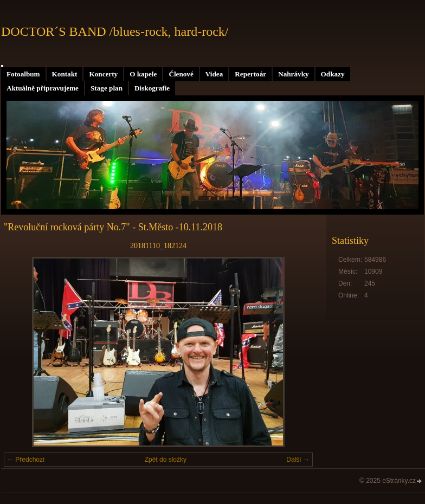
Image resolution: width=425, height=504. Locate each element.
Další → (298, 460)
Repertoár (250, 74)
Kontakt (65, 74)
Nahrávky (293, 74)
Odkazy (333, 74)
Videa (214, 74)
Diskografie (152, 88)
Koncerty (103, 74)
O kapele (143, 74)
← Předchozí (26, 460)
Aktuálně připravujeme (43, 88)
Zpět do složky (166, 460)
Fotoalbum (23, 74)
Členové (181, 74)
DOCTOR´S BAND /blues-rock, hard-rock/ (115, 31)
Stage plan (107, 88)
